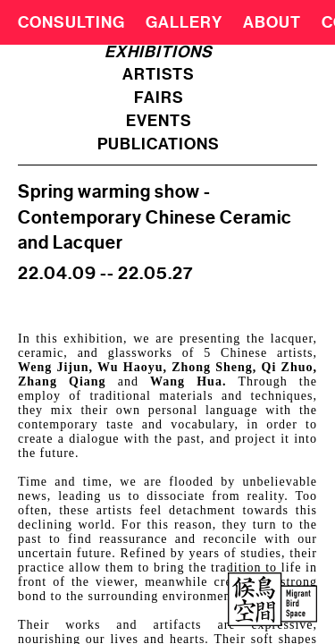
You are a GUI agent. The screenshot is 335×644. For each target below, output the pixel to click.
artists (159, 74)
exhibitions (159, 52)
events (159, 121)
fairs (159, 97)
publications (159, 144)
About (272, 22)
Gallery (184, 22)
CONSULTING (71, 22)
